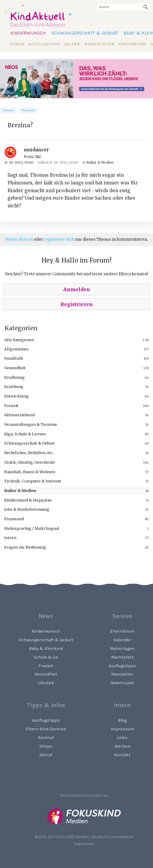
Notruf (46, 755)
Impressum (84, 844)
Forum (17, 44)
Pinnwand (28, 110)
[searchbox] (123, 7)
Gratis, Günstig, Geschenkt (30, 462)
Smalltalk (14, 358)
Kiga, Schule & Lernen (25, 434)
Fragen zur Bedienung (25, 547)
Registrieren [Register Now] (77, 304)
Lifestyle (46, 683)
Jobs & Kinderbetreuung (27, 509)
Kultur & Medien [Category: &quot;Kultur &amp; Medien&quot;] (100, 162)
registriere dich (59, 239)
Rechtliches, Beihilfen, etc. (29, 453)
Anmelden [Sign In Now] (77, 289)
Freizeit (11, 406)
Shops (46, 746)
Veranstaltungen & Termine (31, 424)
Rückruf (46, 738)
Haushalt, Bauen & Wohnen (30, 472)
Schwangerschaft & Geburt (85, 33)
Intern (10, 538)
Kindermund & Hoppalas (28, 500)
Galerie (72, 44)
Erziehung (14, 386)
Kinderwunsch (28, 33)
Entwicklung (17, 396)
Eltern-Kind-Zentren (46, 729)
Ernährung (14, 377)
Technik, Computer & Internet (33, 481)
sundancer (36, 150)
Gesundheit (15, 368)
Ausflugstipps (44, 44)
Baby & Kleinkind (46, 649)
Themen (8, 110)
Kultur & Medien (20, 490)
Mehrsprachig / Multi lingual (32, 528)
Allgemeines (16, 349)
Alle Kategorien (19, 340)
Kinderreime (132, 44)
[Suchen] (146, 7)
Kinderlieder (99, 44)
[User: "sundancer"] (13, 152)
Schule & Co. (46, 657)
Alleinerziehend (19, 415)
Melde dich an (19, 239)
